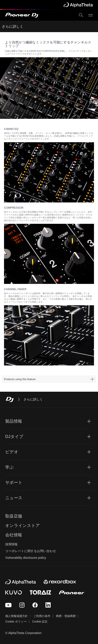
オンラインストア (23, 526)
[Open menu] (91, 15)
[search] (81, 15)
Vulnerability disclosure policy (26, 558)
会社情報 (14, 535)
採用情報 (11, 544)
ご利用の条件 (42, 616)
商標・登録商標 (66, 616)
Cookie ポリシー (16, 622)
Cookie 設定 (40, 622)
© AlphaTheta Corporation (23, 633)
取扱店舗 (14, 516)
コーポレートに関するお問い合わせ (31, 551)
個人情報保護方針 (16, 616)
